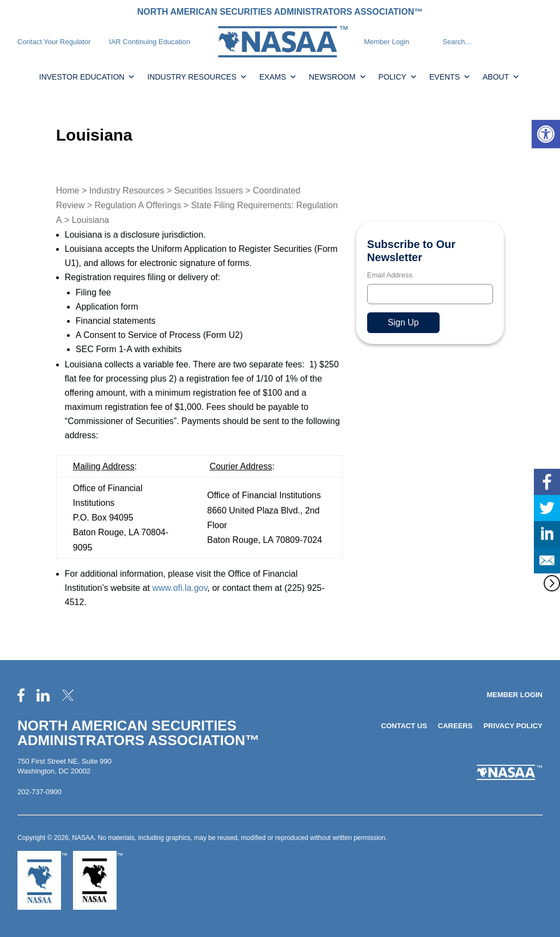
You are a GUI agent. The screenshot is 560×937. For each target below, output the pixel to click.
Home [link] (68, 191)
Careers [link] (455, 726)
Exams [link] (278, 77)
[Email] (430, 294)
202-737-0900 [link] (39, 792)
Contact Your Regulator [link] (54, 42)
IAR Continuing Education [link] (150, 42)
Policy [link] (398, 77)
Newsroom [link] (338, 77)
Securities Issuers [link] (209, 191)
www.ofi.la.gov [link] (179, 588)
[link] (546, 134)
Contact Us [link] (404, 726)
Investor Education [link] (87, 77)
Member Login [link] (386, 42)
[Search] (433, 42)
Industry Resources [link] (197, 77)
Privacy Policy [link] (513, 726)
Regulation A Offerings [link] (138, 205)
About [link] (501, 77)
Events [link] (450, 77)
